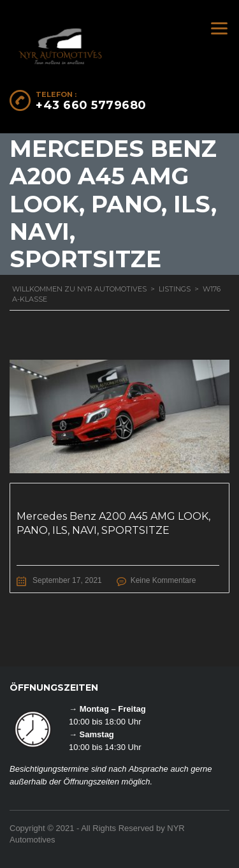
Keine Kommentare (163, 580)
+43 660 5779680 (91, 105)
